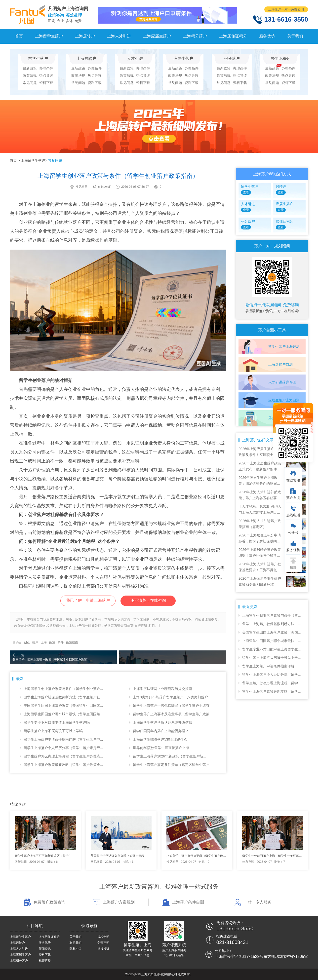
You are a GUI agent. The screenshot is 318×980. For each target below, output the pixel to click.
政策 (52, 642)
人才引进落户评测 (282, 382)
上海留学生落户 (49, 36)
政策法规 (30, 75)
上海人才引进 (119, 36)
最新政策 (30, 68)
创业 (27, 642)
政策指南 (72, 642)
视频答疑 (45, 961)
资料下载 (46, 83)
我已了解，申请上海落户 (88, 600)
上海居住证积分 (233, 36)
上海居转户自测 (280, 364)
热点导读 (46, 75)
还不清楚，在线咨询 (148, 600)
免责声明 (103, 943)
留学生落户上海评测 (284, 346)
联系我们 (76, 943)
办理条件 (46, 68)
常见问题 (30, 83)
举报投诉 (103, 949)
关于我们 (295, 36)
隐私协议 (76, 949)
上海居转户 (85, 36)
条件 (61, 642)
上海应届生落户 (157, 36)
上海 (44, 642)
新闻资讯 (45, 949)
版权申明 (103, 937)
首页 (19, 36)
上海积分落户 (195, 36)
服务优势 (267, 36)
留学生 (17, 642)
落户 (35, 642)
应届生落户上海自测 (284, 400)
